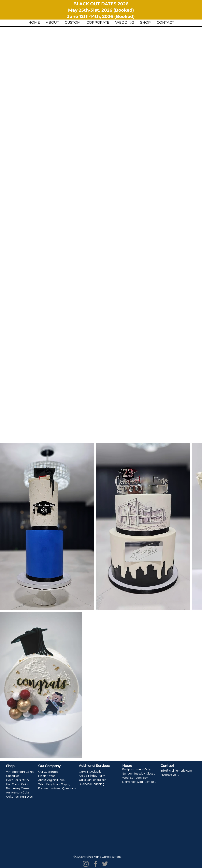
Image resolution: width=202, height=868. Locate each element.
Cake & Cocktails (90, 772)
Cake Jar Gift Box (18, 780)
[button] (52, 22)
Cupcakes (13, 776)
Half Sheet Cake (17, 784)
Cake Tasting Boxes (19, 797)
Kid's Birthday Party (92, 776)
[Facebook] (95, 864)
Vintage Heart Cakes (20, 772)
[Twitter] (105, 864)
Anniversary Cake (18, 793)
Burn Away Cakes (18, 788)
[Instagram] (86, 864)
